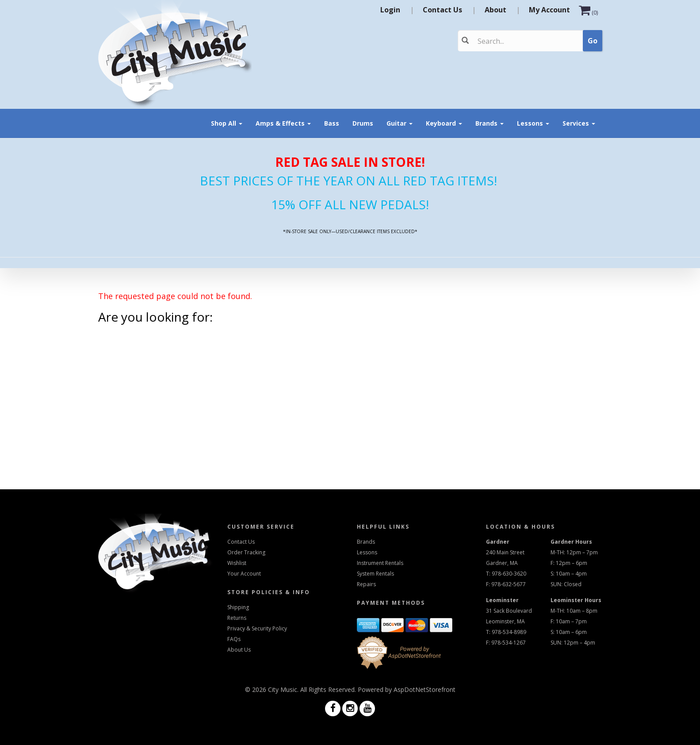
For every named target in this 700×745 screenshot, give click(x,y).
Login (390, 10)
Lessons (533, 123)
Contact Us (442, 10)
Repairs (366, 584)
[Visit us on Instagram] (350, 709)
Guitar (400, 123)
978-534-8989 (509, 632)
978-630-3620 (509, 574)
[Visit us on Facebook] (333, 709)
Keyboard (444, 123)
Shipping (238, 607)
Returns (237, 618)
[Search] (514, 41)
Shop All (227, 123)
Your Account (244, 574)
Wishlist (237, 563)
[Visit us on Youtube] (367, 709)
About (495, 10)
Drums (363, 123)
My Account (549, 10)
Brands (490, 123)
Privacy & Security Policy (257, 628)
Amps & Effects (283, 123)
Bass (332, 123)
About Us (239, 650)
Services (579, 123)
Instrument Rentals (380, 563)
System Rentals (375, 574)
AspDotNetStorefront (425, 689)
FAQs (234, 639)
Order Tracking (246, 552)
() (588, 13)
